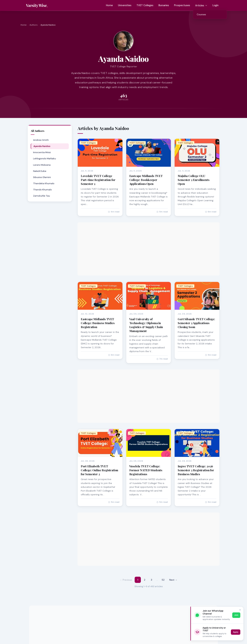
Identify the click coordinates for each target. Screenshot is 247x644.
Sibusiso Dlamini (42, 177)
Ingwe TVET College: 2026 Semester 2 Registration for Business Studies (196, 470)
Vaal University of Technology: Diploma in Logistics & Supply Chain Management (146, 325)
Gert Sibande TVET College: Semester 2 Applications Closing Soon (196, 323)
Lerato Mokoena (42, 165)
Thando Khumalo (42, 190)
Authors (34, 25)
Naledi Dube (40, 171)
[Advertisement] (149, 249)
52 (163, 580)
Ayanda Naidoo (42, 146)
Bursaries (164, 5)
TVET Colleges (145, 5)
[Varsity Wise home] (37, 5)
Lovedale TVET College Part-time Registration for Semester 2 (98, 180)
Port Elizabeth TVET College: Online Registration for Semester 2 (99, 470)
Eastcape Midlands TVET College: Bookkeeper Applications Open (146, 180)
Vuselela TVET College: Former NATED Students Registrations (146, 470)
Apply (236, 632)
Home (109, 5)
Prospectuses (182, 5)
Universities (125, 5)
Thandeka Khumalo (44, 183)
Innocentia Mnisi (42, 152)
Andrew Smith (41, 140)
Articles (201, 5)
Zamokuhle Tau (41, 196)
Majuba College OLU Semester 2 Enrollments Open (193, 180)
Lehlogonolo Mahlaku (44, 159)
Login (216, 5)
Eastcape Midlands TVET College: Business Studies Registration (98, 323)
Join (236, 615)
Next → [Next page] (173, 580)
